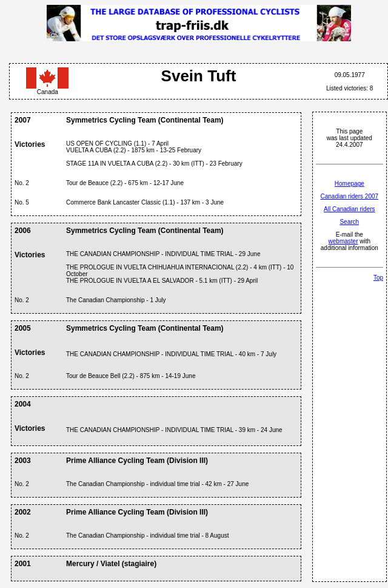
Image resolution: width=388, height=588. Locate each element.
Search (349, 222)
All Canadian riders (350, 209)
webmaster (343, 241)
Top (378, 278)
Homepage (350, 184)
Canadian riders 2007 (349, 196)
